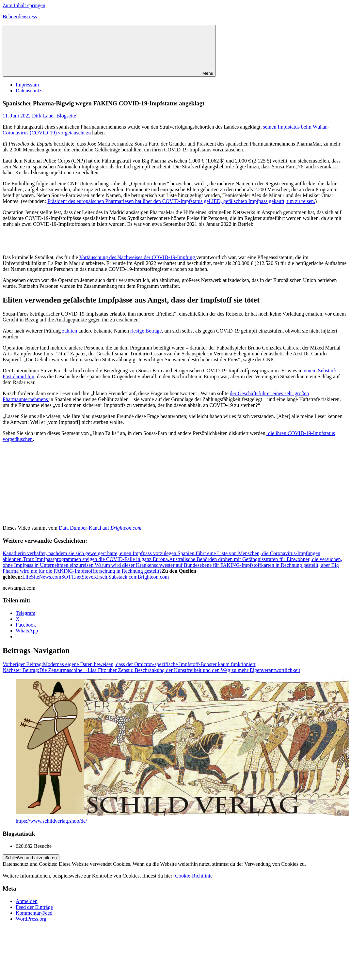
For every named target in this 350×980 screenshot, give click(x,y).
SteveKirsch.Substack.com (110, 577)
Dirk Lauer (44, 116)
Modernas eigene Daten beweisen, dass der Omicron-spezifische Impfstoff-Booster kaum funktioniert (129, 664)
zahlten (70, 331)
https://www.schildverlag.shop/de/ (51, 821)
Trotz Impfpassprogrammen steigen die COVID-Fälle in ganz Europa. (96, 559)
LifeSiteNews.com (42, 577)
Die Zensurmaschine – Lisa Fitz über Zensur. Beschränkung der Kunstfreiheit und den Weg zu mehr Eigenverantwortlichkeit (151, 670)
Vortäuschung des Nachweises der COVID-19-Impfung (138, 257)
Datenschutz (29, 91)
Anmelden (27, 901)
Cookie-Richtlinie (194, 876)
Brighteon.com (153, 577)
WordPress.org (31, 919)
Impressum (27, 85)
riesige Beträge (146, 331)
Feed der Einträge (34, 907)
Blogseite (66, 116)
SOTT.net (72, 577)
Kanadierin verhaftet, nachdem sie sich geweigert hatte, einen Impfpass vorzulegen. (90, 553)
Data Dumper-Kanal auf (100, 528)
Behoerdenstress (20, 16)
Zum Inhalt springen (24, 5)
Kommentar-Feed (34, 913)
